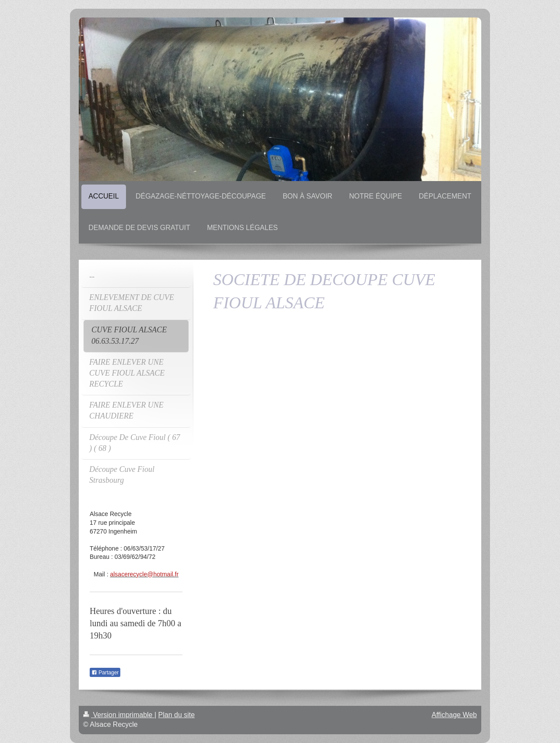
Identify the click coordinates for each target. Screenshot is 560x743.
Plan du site (177, 715)
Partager (105, 673)
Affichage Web (454, 715)
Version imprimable (119, 715)
